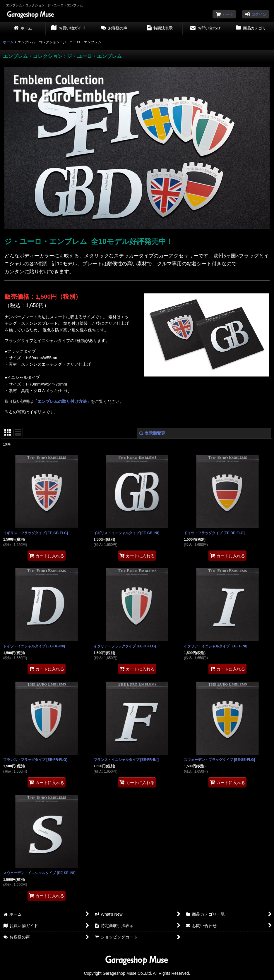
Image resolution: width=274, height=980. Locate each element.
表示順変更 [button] (152, 433)
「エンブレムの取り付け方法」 (62, 401)
